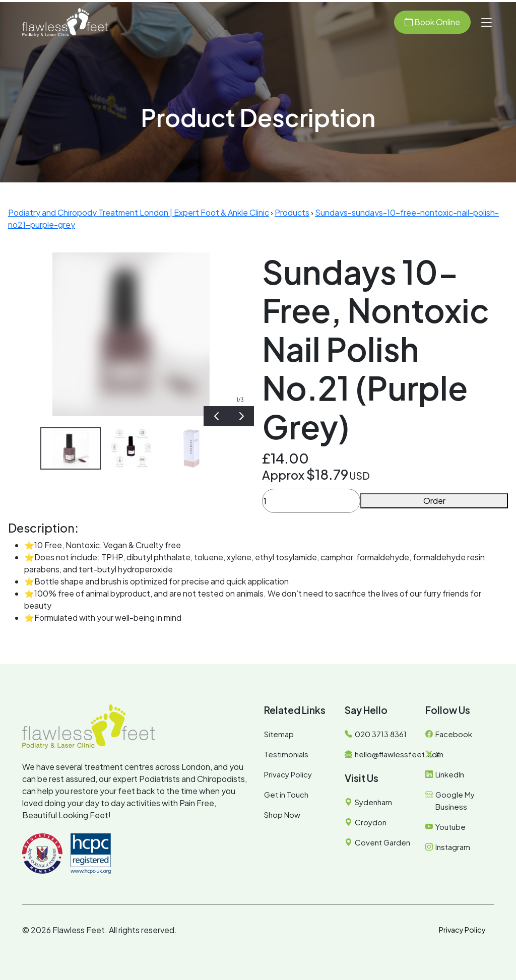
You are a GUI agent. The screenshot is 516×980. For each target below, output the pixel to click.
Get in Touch (286, 794)
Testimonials (286, 754)
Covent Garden (382, 842)
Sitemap (279, 734)
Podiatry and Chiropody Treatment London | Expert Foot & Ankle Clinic (139, 212)
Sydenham (373, 802)
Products (292, 212)
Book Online (432, 22)
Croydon (371, 822)
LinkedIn (450, 774)
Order (434, 501)
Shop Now (282, 814)
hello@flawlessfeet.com (399, 754)
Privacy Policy (288, 774)
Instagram (453, 847)
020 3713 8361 (381, 734)
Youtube (450, 827)
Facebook (454, 734)
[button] (486, 23)
